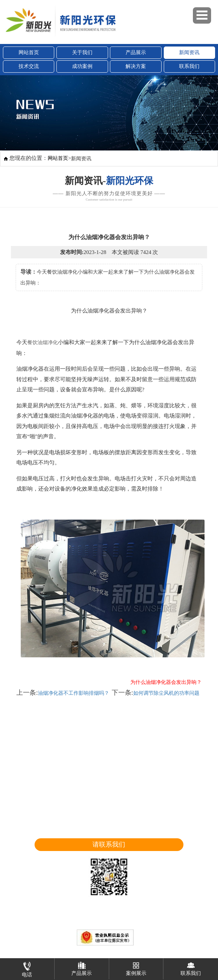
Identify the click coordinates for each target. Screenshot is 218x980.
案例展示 (136, 967)
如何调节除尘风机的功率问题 (166, 693)
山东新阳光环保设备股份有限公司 (65, 925)
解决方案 (136, 66)
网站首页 (29, 53)
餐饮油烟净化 (43, 342)
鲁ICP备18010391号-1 (191, 925)
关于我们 (82, 53)
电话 (27, 968)
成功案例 (82, 66)
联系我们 (189, 66)
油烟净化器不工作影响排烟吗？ (74, 693)
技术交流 (29, 66)
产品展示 (136, 53)
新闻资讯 (189, 53)
